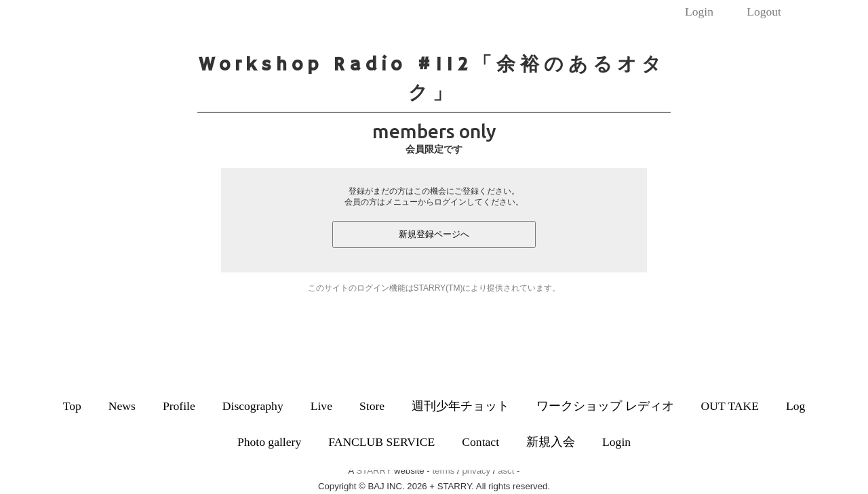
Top (72, 406)
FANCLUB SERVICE (381, 442)
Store (372, 406)
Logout (764, 12)
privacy (476, 471)
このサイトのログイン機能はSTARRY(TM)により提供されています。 (434, 288)
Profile (179, 406)
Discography (253, 406)
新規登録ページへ (434, 234)
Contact (480, 442)
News (122, 406)
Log (795, 406)
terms (443, 471)
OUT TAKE (730, 406)
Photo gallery (269, 442)
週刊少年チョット (460, 406)
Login (699, 12)
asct (506, 471)
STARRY (374, 471)
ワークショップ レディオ (605, 406)
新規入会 (551, 442)
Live (321, 406)
